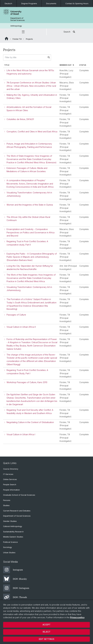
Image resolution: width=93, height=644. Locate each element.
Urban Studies (9, 553)
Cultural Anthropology (13, 526)
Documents (51, 3)
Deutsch (8, 3)
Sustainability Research (13, 532)
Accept (46, 625)
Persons (7, 500)
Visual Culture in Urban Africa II (21, 327)
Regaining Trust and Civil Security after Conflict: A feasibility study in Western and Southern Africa (30, 412)
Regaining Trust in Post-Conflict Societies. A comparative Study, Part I (27, 372)
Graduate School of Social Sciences (19, 495)
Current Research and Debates (17, 511)
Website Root (6, 39)
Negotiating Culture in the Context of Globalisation (30, 422)
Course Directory (11, 469)
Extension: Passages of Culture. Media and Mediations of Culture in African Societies (27, 170)
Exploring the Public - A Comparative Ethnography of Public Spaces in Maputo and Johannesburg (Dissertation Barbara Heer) (32, 257)
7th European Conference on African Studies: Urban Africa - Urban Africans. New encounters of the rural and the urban (31, 86)
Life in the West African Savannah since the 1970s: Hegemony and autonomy (30, 72)
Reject (47, 632)
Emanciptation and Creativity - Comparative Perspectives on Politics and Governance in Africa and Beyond (30, 232)
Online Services (10, 479)
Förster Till (17, 39)
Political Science (10, 542)
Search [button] (70, 32)
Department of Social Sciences (18, 19)
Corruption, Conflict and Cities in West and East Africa (32, 132)
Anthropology (16, 26)
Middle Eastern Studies (13, 537)
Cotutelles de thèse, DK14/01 (20, 119)
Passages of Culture (16, 315)
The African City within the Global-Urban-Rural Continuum (28, 219)
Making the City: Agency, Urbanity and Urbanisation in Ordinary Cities (32, 97)
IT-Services (8, 474)
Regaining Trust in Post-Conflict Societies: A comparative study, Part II (27, 243)
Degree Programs (29, 3)
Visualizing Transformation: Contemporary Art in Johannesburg (29, 194)
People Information (11, 490)
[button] (23, 32)
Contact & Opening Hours (77, 3)
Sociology (7, 547)
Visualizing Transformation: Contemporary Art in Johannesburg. (29, 289)
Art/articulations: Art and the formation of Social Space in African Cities (29, 109)
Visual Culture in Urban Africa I (21, 434)
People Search (10, 485)
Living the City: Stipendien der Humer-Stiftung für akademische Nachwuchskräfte (30, 268)
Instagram (13, 570)
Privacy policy (77, 617)
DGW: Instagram (16, 588)
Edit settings (47, 639)
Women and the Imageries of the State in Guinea (30, 205)
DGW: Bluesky (15, 579)
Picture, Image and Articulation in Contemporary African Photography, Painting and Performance (29, 145)
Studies (6, 505)
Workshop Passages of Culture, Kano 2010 (27, 382)
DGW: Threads (15, 597)
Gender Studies (10, 521)
